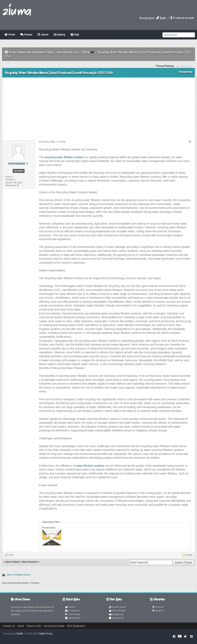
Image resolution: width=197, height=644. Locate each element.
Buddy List (116, 615)
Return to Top (34, 626)
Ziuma (70, 607)
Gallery (59, 34)
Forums (26, 34)
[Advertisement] (98, 107)
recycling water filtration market (64, 157)
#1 (190, 142)
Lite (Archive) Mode (54, 626)
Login (161, 18)
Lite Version (73, 618)
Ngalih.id (158, 611)
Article (86, 52)
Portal (10, 34)
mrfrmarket (17, 163)
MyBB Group (46, 634)
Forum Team (73, 615)
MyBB (20, 634)
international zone (68, 52)
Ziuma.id (158, 607)
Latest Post (116, 618)
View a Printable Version (19, 575)
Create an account (182, 18)
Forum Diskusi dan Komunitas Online (31, 52)
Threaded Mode (186, 72)
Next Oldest (13, 562)
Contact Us (73, 611)
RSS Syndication (76, 626)
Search (43, 34)
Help (75, 34)
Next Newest (30, 562)
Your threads (117, 611)
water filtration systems (90, 466)
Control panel (118, 607)
